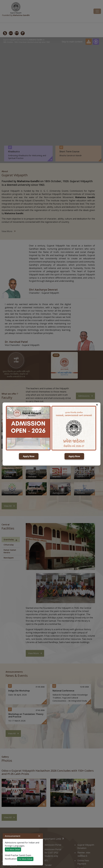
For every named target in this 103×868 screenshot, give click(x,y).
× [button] (97, 405)
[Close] (39, 836)
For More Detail (13, 849)
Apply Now (29, 456)
